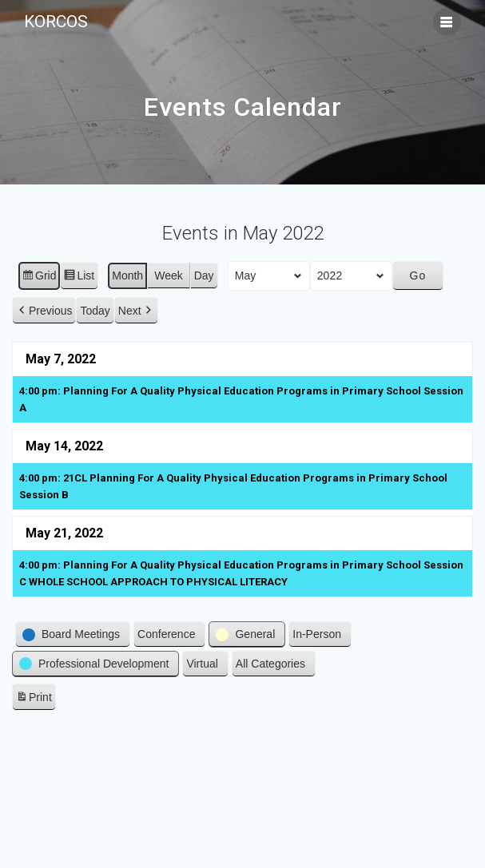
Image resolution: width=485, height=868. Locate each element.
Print (34, 699)
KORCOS (56, 22)
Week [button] (169, 275)
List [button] (79, 277)
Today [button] (95, 310)
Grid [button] (39, 277)
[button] (44, 310)
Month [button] (127, 275)
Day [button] (204, 275)
